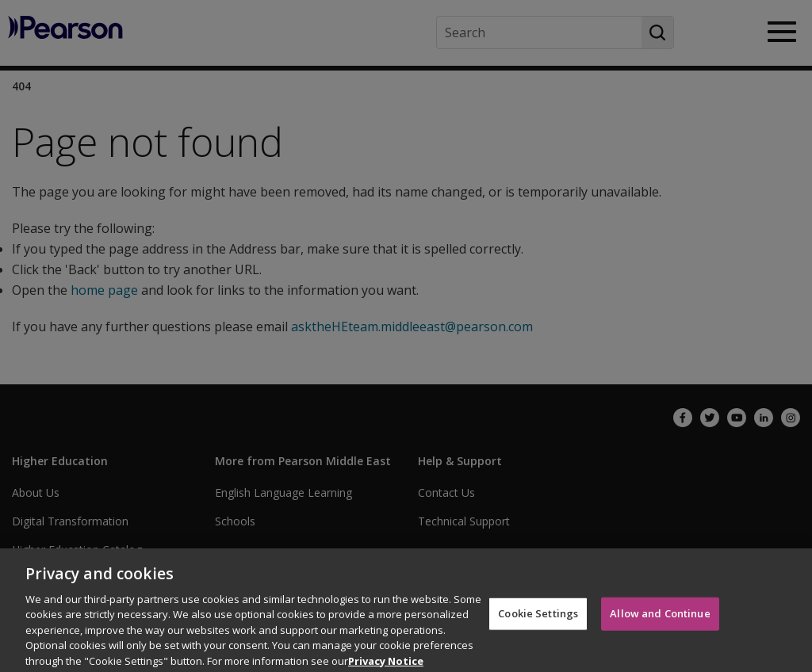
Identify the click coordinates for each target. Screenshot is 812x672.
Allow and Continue (660, 620)
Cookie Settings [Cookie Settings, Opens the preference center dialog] (538, 620)
